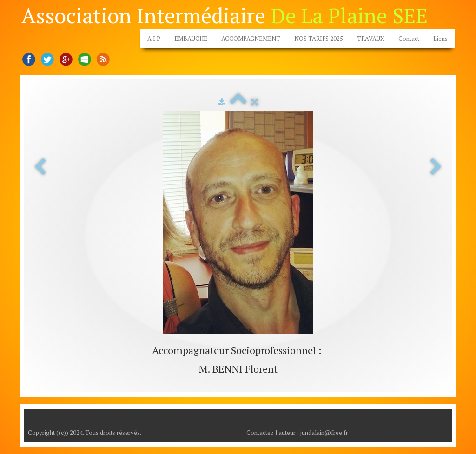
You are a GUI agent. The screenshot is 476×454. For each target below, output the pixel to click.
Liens (440, 39)
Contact (409, 39)
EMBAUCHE (191, 39)
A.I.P (154, 39)
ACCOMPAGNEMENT (251, 39)
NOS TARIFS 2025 (319, 39)
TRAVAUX (371, 39)
